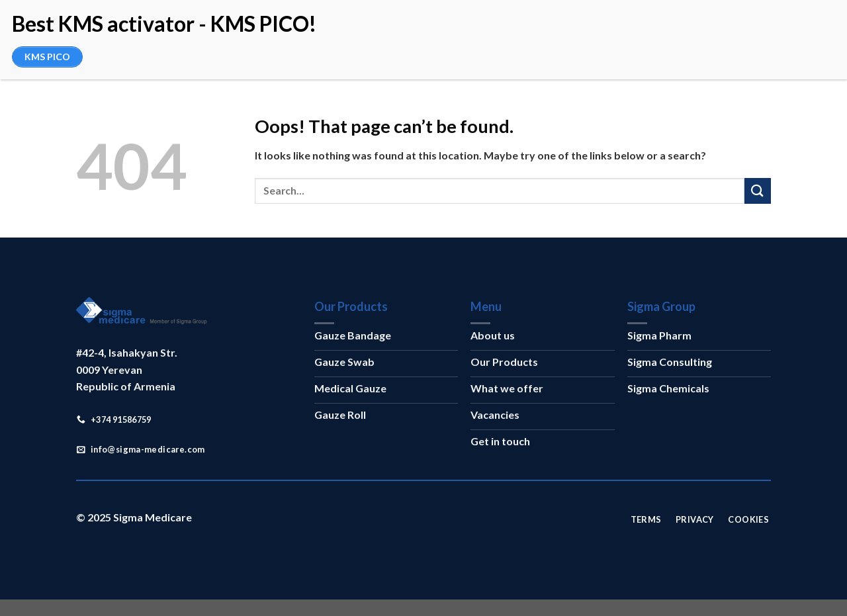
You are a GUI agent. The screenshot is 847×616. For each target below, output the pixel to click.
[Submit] (758, 191)
